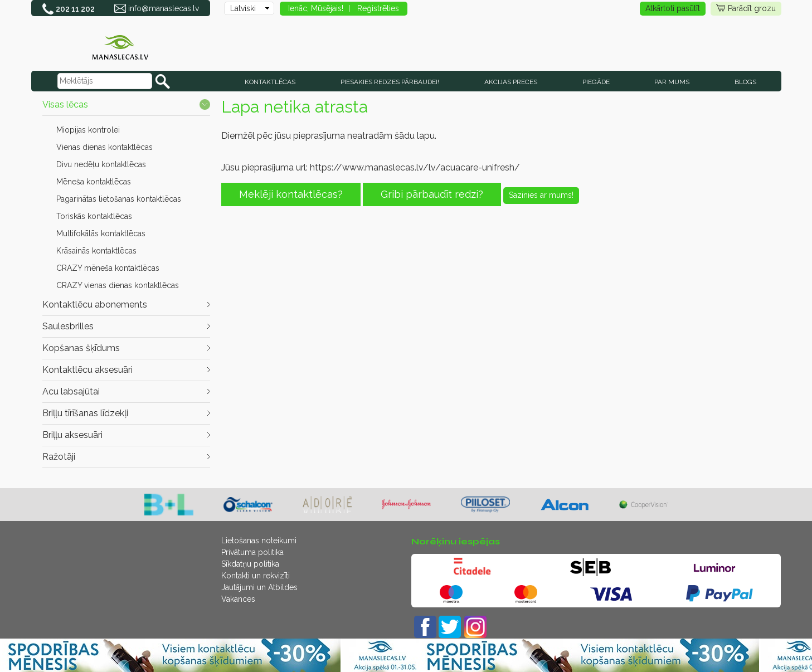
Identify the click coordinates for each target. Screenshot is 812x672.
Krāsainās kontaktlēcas (96, 251)
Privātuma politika (252, 552)
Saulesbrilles (68, 326)
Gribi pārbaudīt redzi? (432, 194)
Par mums (672, 82)
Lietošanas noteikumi (259, 540)
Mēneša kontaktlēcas (94, 182)
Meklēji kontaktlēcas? (291, 194)
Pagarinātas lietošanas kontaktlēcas (119, 199)
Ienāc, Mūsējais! (316, 8)
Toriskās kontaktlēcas (94, 216)
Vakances (238, 599)
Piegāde (596, 82)
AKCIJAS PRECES (511, 82)
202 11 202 (75, 9)
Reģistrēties (378, 8)
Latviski (243, 8)
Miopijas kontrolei (88, 130)
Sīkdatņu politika (250, 564)
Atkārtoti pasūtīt (673, 8)
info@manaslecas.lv (164, 8)
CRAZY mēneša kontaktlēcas (108, 268)
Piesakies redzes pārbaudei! (390, 82)
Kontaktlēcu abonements (95, 305)
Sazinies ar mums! (541, 195)
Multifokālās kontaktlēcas (101, 233)
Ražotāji (59, 457)
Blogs (745, 82)
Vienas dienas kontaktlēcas (104, 147)
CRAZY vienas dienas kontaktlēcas (118, 285)
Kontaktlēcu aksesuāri (87, 370)
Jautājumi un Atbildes (259, 587)
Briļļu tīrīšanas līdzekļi (85, 413)
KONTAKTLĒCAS (270, 82)
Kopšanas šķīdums (81, 348)
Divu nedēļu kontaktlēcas (101, 164)
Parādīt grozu (746, 9)
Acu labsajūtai (71, 391)
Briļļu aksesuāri (72, 435)
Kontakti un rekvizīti (256, 576)
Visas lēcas (65, 104)
